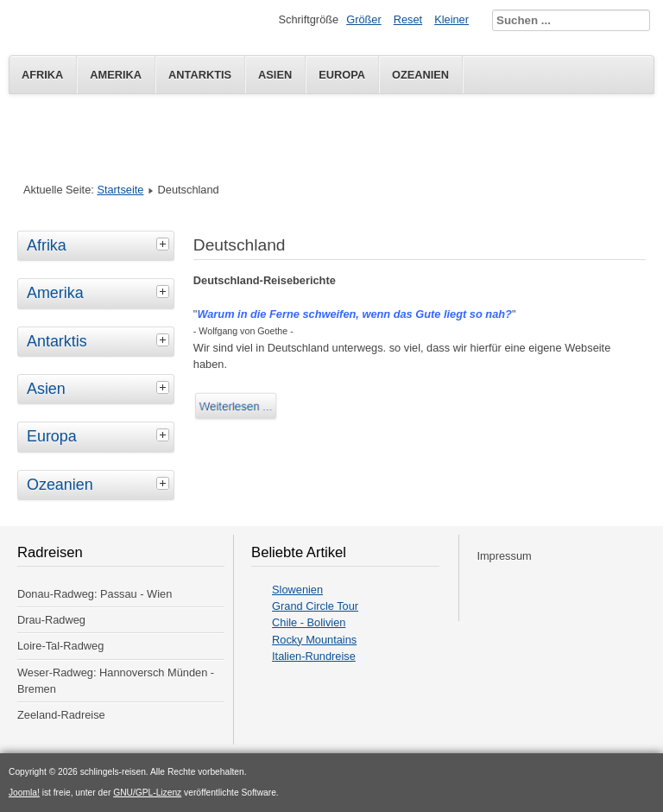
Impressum (504, 556)
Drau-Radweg (51, 620)
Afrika (42, 75)
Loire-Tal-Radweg (60, 646)
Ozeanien (420, 75)
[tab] (165, 244)
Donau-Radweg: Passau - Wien (95, 594)
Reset (408, 19)
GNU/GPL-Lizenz (147, 793)
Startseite (120, 190)
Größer (364, 19)
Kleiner (451, 19)
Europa (342, 75)
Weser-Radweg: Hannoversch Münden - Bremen (116, 681)
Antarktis (200, 75)
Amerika (116, 75)
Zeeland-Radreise (61, 715)
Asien (275, 75)
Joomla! (24, 793)
